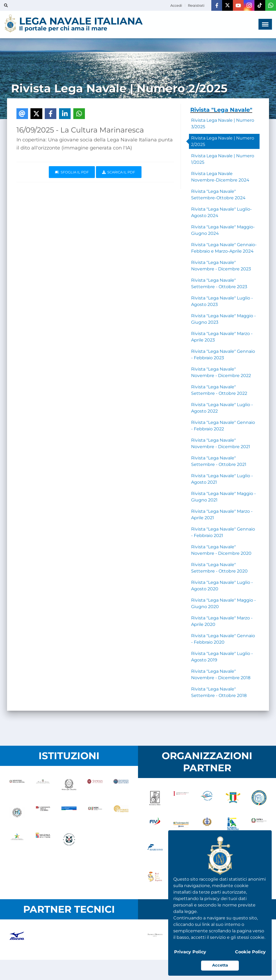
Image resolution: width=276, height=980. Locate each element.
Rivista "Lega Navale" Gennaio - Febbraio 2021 (223, 532)
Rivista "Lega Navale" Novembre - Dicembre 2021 (221, 443)
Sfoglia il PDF (72, 172)
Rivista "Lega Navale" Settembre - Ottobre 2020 (219, 568)
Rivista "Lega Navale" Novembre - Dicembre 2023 (221, 266)
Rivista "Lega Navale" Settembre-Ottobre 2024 (218, 195)
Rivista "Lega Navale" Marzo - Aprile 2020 (222, 621)
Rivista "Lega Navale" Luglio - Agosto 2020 (222, 586)
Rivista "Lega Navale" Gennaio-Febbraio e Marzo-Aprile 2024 (224, 248)
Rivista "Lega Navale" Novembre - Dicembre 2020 (221, 550)
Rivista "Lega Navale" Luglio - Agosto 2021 (222, 479)
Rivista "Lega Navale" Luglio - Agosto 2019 (222, 657)
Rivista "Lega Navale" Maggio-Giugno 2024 (223, 230)
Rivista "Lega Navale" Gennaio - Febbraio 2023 (223, 355)
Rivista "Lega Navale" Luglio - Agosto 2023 (222, 301)
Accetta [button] (220, 965)
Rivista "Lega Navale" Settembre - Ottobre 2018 (219, 692)
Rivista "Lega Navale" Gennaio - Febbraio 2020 (223, 639)
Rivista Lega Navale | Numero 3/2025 (223, 123)
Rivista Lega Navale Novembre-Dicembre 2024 (220, 177)
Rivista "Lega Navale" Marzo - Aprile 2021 (222, 515)
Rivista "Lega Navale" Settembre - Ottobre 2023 (219, 283)
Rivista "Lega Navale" (221, 110)
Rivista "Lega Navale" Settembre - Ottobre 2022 (219, 390)
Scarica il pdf (119, 172)
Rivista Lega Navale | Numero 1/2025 (223, 159)
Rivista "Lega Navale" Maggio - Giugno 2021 (223, 497)
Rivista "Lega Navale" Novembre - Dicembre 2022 (221, 372)
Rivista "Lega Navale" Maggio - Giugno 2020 (223, 603)
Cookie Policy (250, 952)
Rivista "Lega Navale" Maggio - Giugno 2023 (223, 319)
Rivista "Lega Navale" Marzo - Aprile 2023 (222, 337)
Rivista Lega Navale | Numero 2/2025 (223, 141)
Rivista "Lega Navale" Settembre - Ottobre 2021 (219, 461)
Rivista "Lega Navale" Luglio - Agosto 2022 (222, 408)
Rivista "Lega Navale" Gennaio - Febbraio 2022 (223, 426)
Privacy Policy (190, 952)
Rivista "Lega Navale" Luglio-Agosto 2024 (221, 212)
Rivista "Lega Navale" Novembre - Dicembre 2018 (221, 674)
